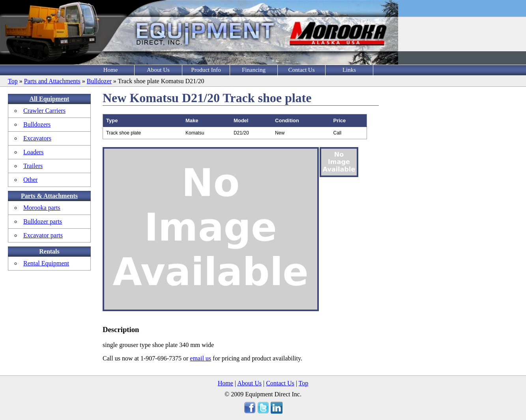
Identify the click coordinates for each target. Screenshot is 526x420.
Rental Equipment (46, 263)
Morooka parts (42, 208)
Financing (254, 70)
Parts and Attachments (52, 81)
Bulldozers (37, 124)
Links (349, 70)
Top (13, 81)
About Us (158, 70)
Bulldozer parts (43, 221)
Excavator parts (43, 235)
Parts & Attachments (49, 196)
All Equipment (50, 99)
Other (30, 180)
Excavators (37, 138)
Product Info (206, 70)
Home (111, 70)
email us (200, 358)
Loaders (34, 152)
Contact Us (301, 70)
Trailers (33, 166)
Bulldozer (99, 81)
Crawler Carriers (44, 111)
